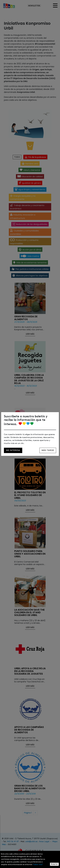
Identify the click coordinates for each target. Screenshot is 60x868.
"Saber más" (38, 865)
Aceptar (54, 864)
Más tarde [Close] (48, 450)
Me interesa (13, 450)
